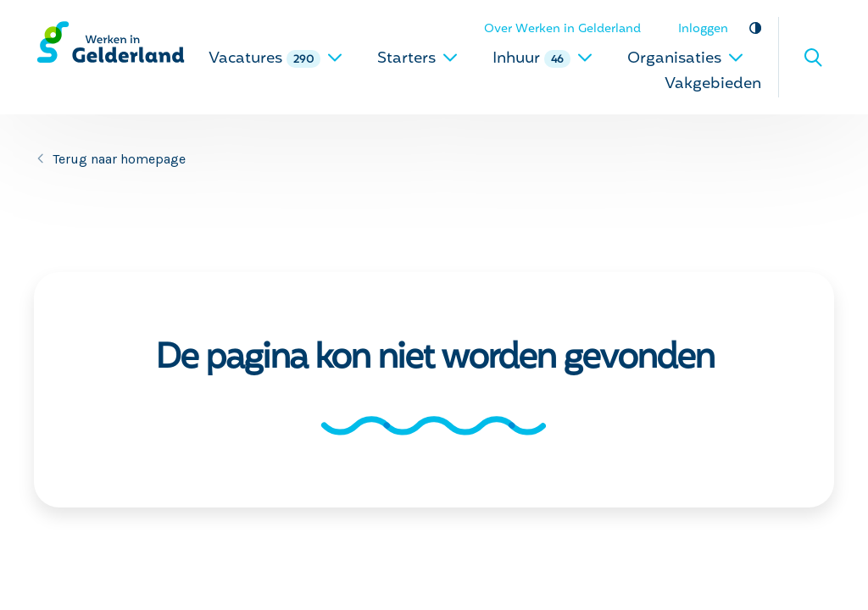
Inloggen (703, 29)
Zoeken (813, 58)
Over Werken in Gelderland (562, 29)
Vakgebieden (713, 84)
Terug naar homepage (119, 159)
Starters (418, 59)
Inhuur (543, 59)
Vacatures (276, 59)
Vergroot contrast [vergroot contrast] (755, 28)
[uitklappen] (335, 57)
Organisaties (686, 59)
